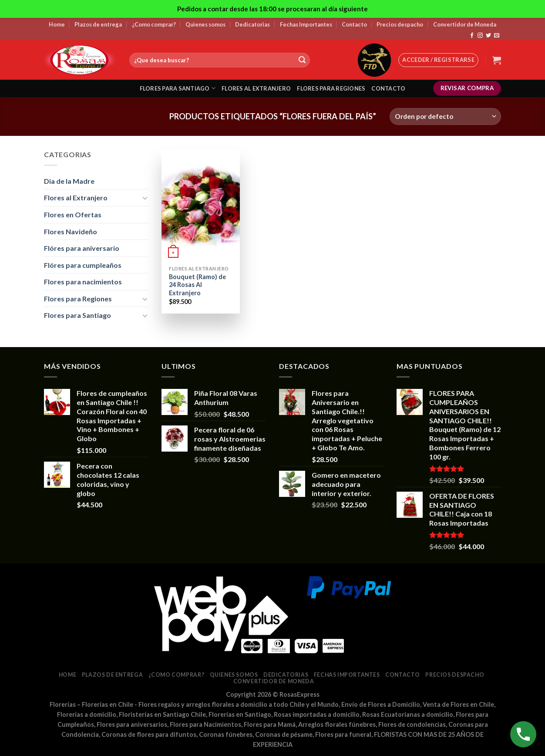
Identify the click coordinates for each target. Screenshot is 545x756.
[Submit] (302, 60)
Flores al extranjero (256, 88)
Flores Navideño (71, 231)
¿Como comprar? (154, 24)
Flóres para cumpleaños (83, 265)
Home (57, 24)
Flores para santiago (178, 88)
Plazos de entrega (98, 24)
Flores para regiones (331, 88)
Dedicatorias (252, 24)
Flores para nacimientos (83, 282)
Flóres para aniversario (82, 248)
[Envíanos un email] (497, 36)
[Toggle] (145, 198)
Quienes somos (205, 24)
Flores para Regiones (78, 299)
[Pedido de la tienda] (445, 116)
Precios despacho (400, 24)
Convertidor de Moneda (465, 24)
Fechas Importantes (306, 24)
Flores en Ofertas (73, 214)
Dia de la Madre (69, 181)
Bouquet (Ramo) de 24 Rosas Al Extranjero (197, 285)
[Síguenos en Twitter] (488, 36)
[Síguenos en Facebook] (472, 36)
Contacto (354, 24)
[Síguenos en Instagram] (480, 36)
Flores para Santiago (77, 315)
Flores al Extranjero (76, 197)
